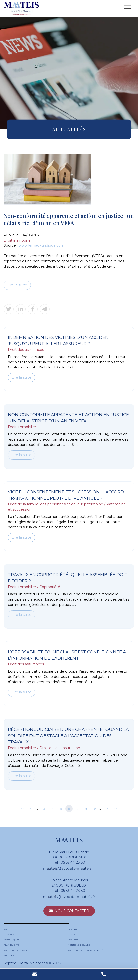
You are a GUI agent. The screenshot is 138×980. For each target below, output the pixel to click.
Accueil (8, 929)
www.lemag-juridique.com (41, 245)
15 (61, 808)
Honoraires (75, 940)
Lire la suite (17, 285)
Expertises (75, 929)
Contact (73, 934)
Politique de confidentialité (86, 950)
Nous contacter (72, 911)
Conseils (9, 934)
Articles (9, 955)
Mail (34, 974)
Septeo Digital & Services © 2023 (32, 963)
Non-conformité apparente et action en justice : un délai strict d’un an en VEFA (68, 418)
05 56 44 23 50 (73, 862)
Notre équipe (12, 940)
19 (95, 808)
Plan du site (11, 945)
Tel (103, 974)
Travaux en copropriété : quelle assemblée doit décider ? (68, 578)
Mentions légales (79, 945)
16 (69, 808)
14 (52, 808)
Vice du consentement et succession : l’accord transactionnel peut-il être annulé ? (66, 495)
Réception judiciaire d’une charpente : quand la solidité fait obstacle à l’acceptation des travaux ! (68, 736)
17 (78, 808)
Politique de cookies (16, 950)
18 (86, 808)
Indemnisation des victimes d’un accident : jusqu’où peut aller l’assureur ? (61, 341)
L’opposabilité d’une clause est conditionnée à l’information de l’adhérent (67, 655)
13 (44, 808)
